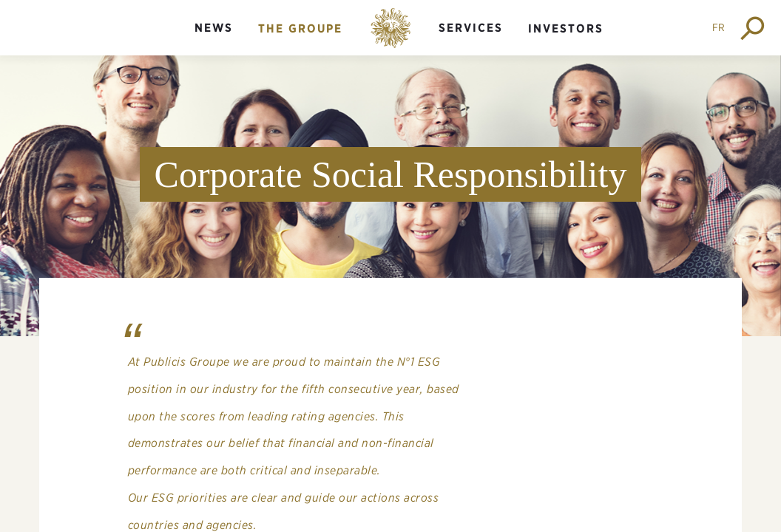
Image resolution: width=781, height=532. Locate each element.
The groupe (300, 28)
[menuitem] (214, 40)
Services (471, 28)
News (214, 28)
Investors (566, 28)
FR (719, 27)
